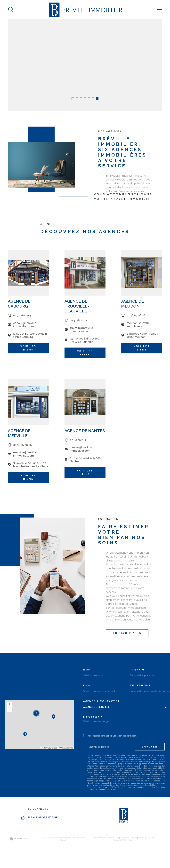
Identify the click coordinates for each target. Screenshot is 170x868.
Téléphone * (142, 686)
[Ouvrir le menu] (159, 10)
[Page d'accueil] (85, 10)
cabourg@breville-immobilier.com (25, 330)
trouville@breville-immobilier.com (82, 335)
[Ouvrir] (11, 10)
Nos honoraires (99, 838)
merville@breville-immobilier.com (25, 459)
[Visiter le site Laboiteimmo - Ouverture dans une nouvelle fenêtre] (19, 839)
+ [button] (10, 705)
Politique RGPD (120, 840)
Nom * (89, 670)
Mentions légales (129, 838)
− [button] (10, 709)
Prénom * (139, 670)
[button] (73, 99)
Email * (90, 686)
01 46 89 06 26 (136, 321)
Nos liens (151, 838)
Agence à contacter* (102, 701)
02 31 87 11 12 (78, 326)
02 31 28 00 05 (22, 321)
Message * (93, 717)
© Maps (52, 748)
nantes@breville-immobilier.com (81, 454)
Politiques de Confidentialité (136, 787)
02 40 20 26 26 (79, 445)
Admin (142, 838)
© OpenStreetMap (66, 748)
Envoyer (150, 747)
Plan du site (113, 838)
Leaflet (42, 748)
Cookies (132, 840)
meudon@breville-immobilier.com (139, 330)
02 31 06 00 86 (22, 450)
